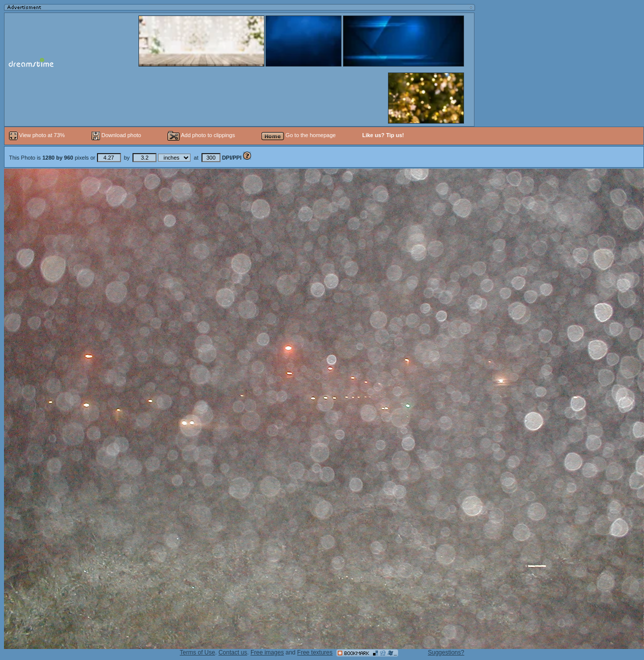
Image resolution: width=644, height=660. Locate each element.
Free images (267, 652)
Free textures (315, 652)
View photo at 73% (38, 135)
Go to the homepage (298, 135)
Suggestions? (446, 652)
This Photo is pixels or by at (126, 158)
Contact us (233, 652)
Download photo (116, 135)
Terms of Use (198, 652)
